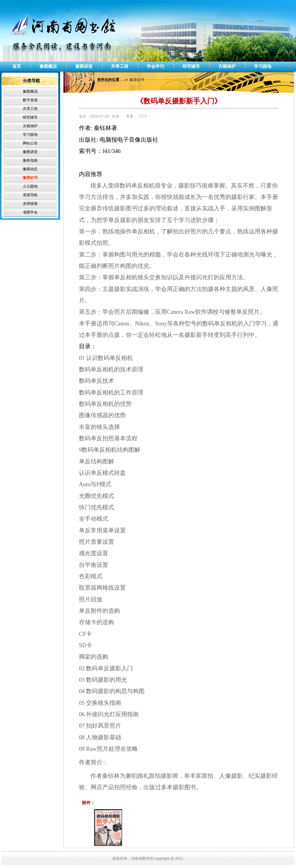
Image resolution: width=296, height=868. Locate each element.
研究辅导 (191, 66)
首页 (17, 66)
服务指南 (30, 160)
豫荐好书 (30, 178)
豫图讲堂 (84, 66)
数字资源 (30, 100)
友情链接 (30, 204)
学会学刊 (155, 66)
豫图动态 (30, 169)
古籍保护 (227, 66)
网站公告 (30, 143)
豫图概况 (48, 66)
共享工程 (120, 66)
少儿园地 (30, 186)
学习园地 (263, 66)
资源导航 (30, 195)
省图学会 (30, 212)
